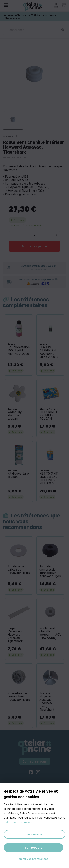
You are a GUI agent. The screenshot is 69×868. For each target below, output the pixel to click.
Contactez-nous (35, 761)
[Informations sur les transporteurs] (56, 279)
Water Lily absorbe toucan (15, 415)
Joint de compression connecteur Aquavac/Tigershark (51, 571)
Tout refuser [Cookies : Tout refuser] (34, 834)
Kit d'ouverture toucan (18, 475)
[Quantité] (34, 235)
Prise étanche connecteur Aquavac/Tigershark (19, 697)
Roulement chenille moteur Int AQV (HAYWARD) (50, 633)
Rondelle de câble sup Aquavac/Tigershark (19, 570)
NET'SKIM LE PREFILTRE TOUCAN (49, 415)
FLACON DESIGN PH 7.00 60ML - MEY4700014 (49, 352)
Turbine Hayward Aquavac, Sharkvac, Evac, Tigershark (47, 702)
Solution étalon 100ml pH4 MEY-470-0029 (19, 350)
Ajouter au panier (35, 246)
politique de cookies (17, 822)
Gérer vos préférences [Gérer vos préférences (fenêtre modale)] (34, 859)
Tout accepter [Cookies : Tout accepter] (33, 847)
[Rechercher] (34, 30)
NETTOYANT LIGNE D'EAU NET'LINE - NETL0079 (49, 478)
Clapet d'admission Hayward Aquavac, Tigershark (15, 635)
